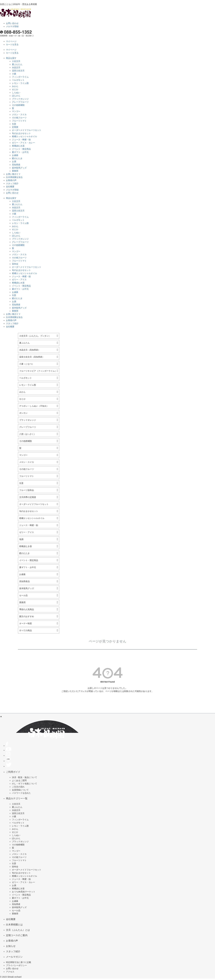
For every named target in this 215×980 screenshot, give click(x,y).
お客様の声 (11, 180)
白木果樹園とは (14, 924)
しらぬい (16, 93)
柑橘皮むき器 (18, 146)
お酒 (14, 161)
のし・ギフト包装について (24, 784)
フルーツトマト (19, 121)
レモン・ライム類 (20, 83)
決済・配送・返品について (24, 777)
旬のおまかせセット (21, 133)
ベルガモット (18, 80)
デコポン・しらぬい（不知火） (34, 406)
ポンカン (23, 413)
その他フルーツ (19, 118)
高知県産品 (24, 581)
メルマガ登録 (12, 26)
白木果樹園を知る (14, 177)
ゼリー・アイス (19, 280)
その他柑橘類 (18, 105)
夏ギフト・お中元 (20, 152)
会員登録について (20, 790)
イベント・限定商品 (21, 149)
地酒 (21, 539)
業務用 (15, 171)
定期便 (15, 127)
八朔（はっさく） (28, 434)
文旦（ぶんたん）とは (18, 930)
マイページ (11, 41)
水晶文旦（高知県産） (30, 350)
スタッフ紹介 (12, 183)
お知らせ (11, 946)
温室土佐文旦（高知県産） (32, 357)
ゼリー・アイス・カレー (23, 143)
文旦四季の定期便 (28, 497)
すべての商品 (26, 630)
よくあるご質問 (19, 780)
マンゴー (16, 111)
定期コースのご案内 (17, 935)
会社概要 (10, 187)
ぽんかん (16, 96)
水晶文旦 (16, 67)
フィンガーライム (20, 77)
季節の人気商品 (27, 609)
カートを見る (12, 44)
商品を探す (11, 58)
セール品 (23, 595)
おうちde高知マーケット (24, 892)
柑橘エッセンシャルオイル (24, 136)
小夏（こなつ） (27, 364)
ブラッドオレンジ (20, 99)
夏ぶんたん (17, 64)
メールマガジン (14, 957)
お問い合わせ (12, 23)
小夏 (14, 74)
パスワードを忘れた (21, 793)
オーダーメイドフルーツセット (27, 130)
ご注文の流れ (18, 787)
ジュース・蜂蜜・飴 (21, 140)
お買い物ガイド (13, 174)
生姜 (14, 124)
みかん (15, 86)
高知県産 (16, 165)
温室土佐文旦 (18, 71)
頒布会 (15, 264)
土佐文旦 (16, 61)
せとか (15, 89)
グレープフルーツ (20, 102)
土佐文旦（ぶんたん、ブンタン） (35, 336)
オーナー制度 (26, 623)
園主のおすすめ (27, 616)
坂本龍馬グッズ (19, 168)
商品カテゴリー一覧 (17, 798)
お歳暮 (15, 155)
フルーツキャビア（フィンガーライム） (38, 371)
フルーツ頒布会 (27, 490)
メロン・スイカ (19, 114)
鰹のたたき (17, 158)
